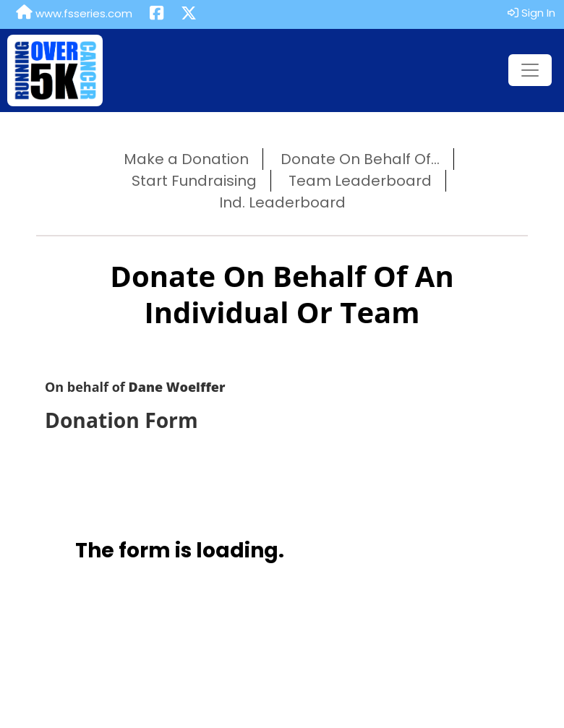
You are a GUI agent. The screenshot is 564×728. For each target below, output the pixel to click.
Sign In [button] (531, 13)
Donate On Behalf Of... (360, 159)
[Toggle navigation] (530, 70)
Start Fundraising (194, 181)
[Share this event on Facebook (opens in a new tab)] (157, 14)
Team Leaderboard (360, 181)
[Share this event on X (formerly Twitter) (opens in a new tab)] (189, 14)
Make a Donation (186, 159)
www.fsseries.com (74, 13)
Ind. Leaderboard (282, 202)
